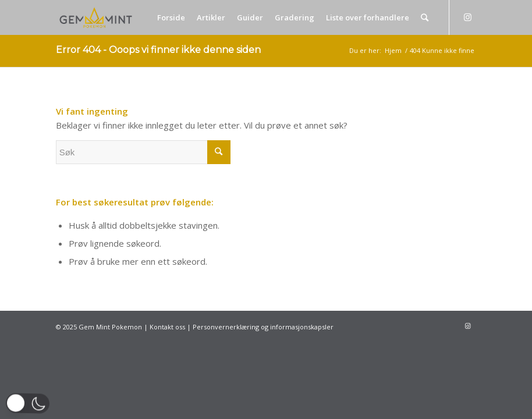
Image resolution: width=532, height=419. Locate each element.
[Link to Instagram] (467, 17)
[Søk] (425, 17)
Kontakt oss (167, 327)
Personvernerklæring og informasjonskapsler (263, 327)
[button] (28, 403)
